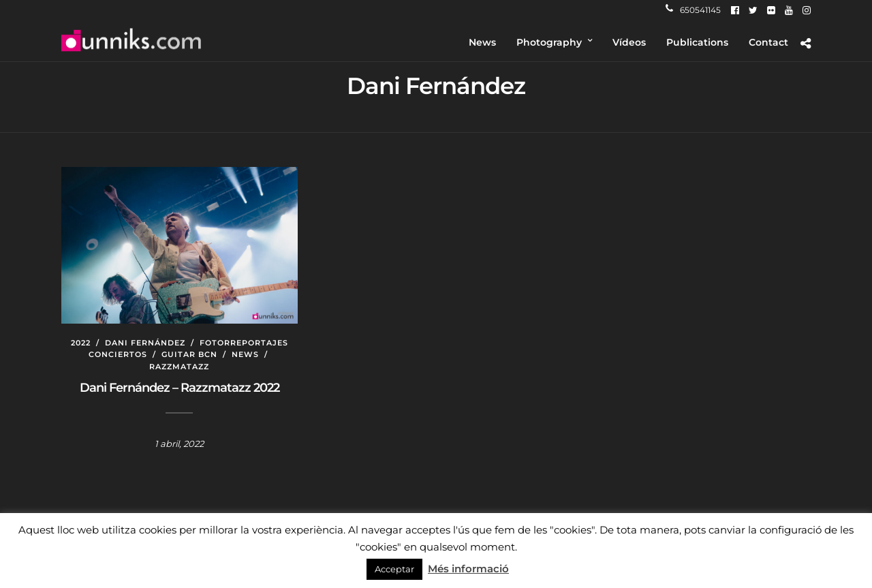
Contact (768, 42)
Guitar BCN (189, 354)
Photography (549, 42)
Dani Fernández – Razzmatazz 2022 (180, 388)
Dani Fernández (145, 343)
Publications (697, 42)
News (482, 42)
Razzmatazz (179, 367)
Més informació (468, 569)
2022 (81, 343)
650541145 (693, 10)
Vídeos (629, 42)
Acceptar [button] (394, 569)
